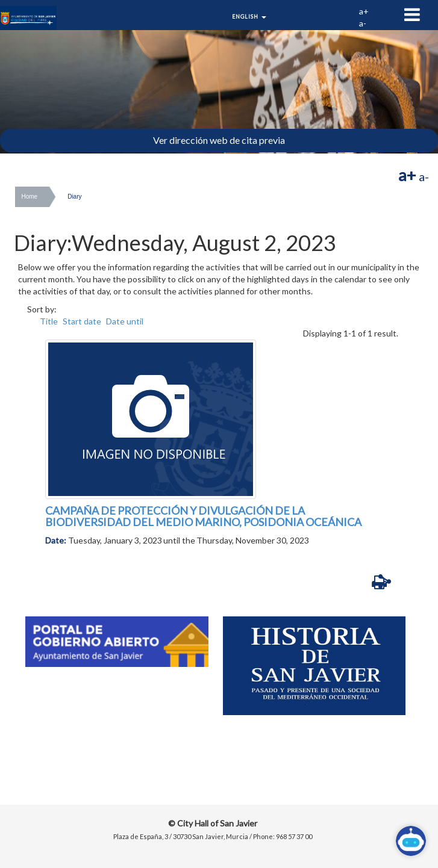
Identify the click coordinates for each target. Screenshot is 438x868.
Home (29, 197)
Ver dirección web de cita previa (219, 140)
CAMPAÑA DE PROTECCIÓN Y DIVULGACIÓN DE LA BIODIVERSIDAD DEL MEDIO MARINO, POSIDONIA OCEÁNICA (203, 516)
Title (49, 321)
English (249, 17)
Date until (125, 321)
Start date (82, 321)
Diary (74, 197)
